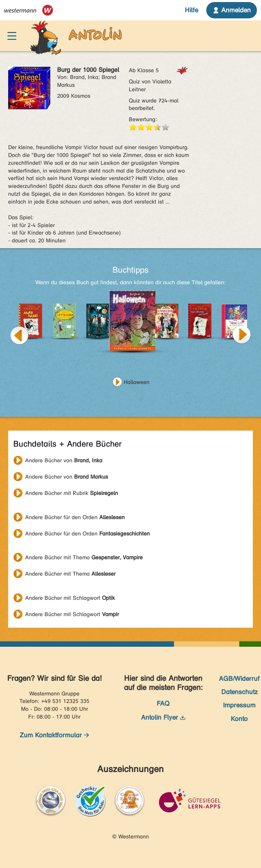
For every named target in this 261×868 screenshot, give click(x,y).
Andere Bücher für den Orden (75, 517)
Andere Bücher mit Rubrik (72, 493)
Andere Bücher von (64, 460)
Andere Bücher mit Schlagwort (70, 598)
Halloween (137, 382)
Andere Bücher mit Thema (84, 557)
